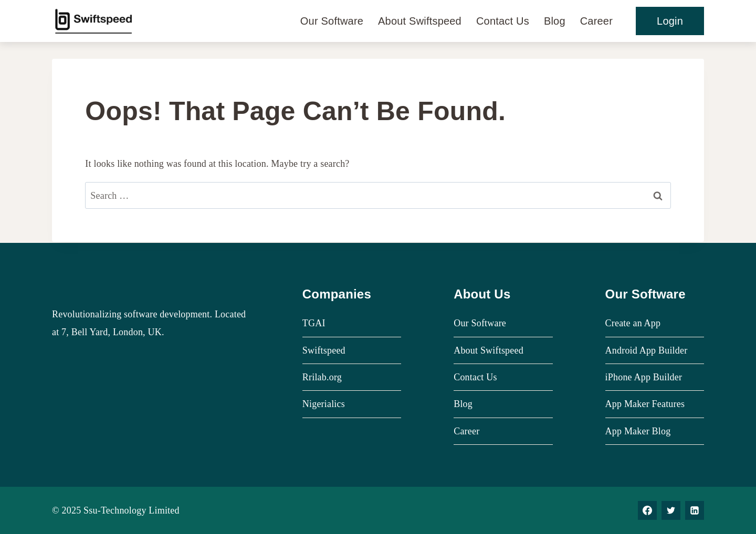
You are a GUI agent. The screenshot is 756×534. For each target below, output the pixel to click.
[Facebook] (647, 510)
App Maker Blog (638, 431)
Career (596, 21)
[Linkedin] (695, 510)
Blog (555, 21)
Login (670, 21)
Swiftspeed (324, 350)
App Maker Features (645, 404)
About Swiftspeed (420, 21)
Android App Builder (647, 350)
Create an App (633, 323)
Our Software (332, 21)
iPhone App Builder (644, 377)
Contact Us (503, 21)
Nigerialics (324, 404)
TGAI (314, 323)
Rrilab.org (322, 377)
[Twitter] (671, 510)
